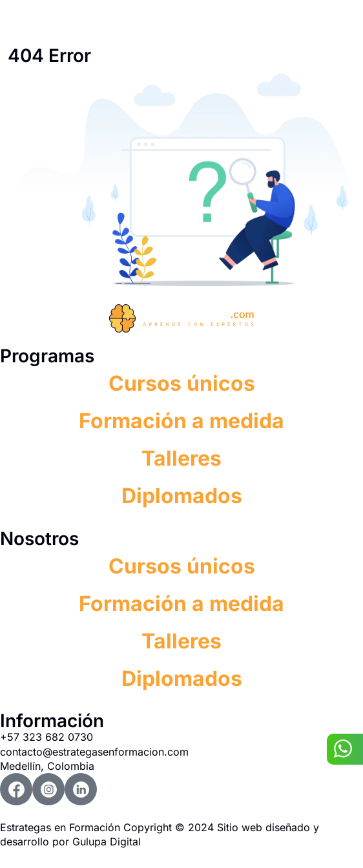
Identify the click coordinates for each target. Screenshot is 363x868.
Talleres (181, 458)
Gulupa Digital (107, 842)
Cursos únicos (182, 383)
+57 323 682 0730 (47, 737)
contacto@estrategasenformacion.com (94, 752)
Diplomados (182, 496)
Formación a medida (181, 421)
